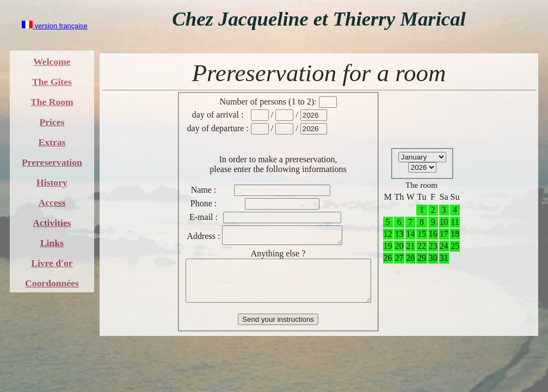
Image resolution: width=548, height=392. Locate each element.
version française (54, 26)
